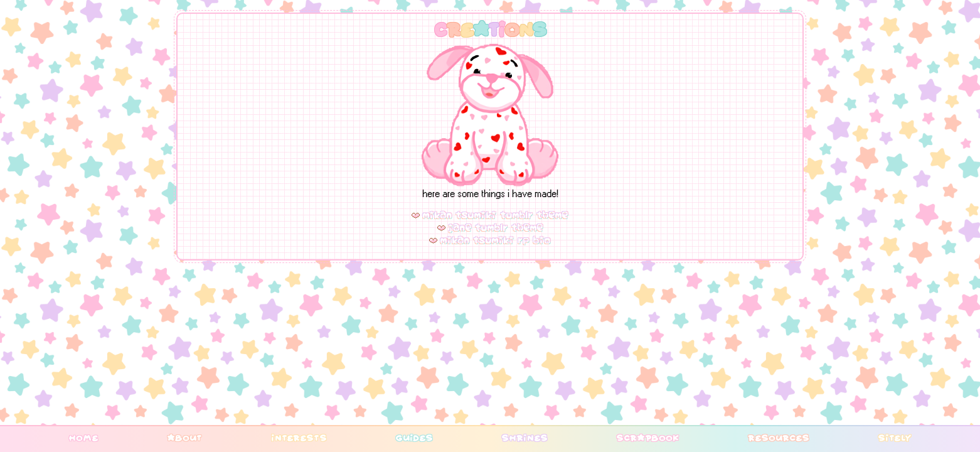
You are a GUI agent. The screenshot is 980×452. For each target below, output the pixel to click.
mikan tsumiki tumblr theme (496, 215)
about (184, 438)
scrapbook (647, 438)
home (83, 438)
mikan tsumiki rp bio (496, 240)
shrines (525, 438)
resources (779, 438)
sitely (895, 438)
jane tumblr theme (496, 228)
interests (299, 438)
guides (414, 438)
